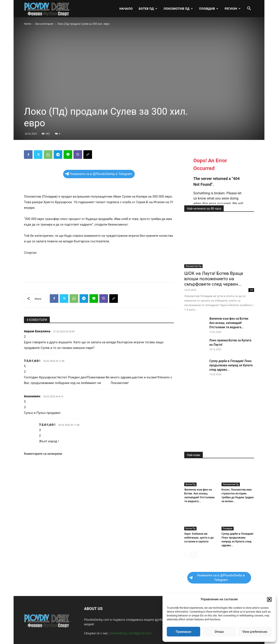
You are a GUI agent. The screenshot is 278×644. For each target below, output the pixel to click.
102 (251, 290)
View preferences (255, 632)
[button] (269, 599)
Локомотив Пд (178, 9)
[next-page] (194, 555)
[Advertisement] (99, 268)
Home (28, 24)
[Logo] (49, 9)
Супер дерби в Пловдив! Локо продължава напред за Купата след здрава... (231, 365)
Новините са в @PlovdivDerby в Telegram (99, 174)
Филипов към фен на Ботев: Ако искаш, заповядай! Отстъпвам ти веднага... (229, 323)
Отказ (219, 632)
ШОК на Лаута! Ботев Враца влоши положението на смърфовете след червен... (214, 279)
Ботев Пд (148, 9)
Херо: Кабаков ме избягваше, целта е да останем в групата (199, 538)
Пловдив (209, 9)
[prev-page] (187, 555)
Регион (233, 9)
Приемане (184, 632)
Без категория (44, 24)
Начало (126, 9)
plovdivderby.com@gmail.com (130, 633)
